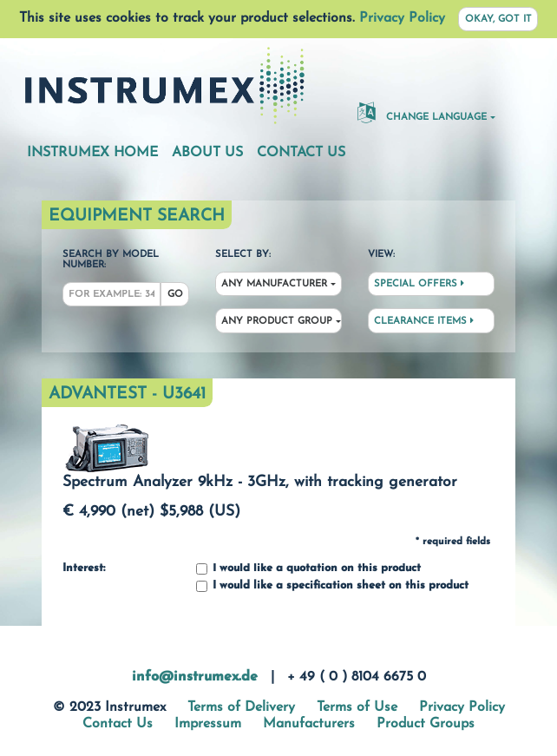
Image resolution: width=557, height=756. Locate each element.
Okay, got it (498, 20)
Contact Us (301, 153)
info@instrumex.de (195, 677)
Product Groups (426, 724)
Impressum (208, 724)
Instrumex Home (92, 153)
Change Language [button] (422, 112)
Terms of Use (357, 707)
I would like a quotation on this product (308, 569)
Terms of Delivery (241, 707)
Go (175, 295)
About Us (207, 153)
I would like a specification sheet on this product (332, 586)
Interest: (84, 569)
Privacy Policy (402, 18)
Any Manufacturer (274, 284)
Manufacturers (309, 724)
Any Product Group (277, 322)
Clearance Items (424, 321)
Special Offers (419, 284)
